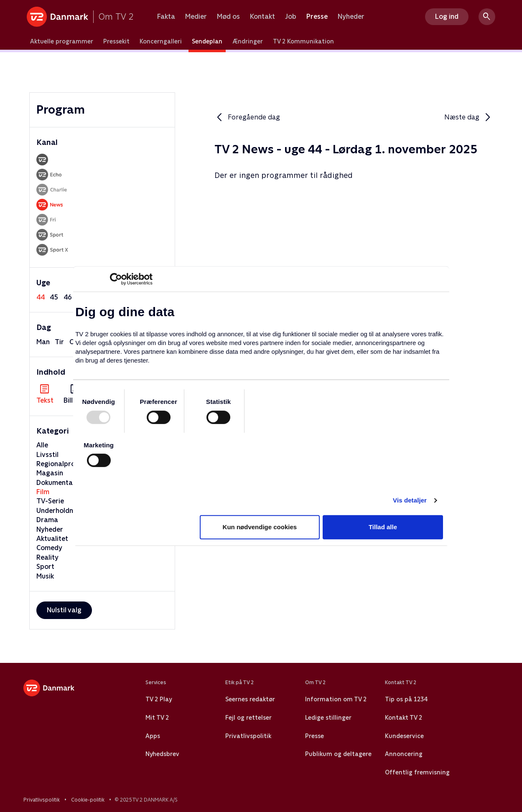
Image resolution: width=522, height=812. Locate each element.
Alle (42, 445)
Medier (196, 17)
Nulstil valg (64, 610)
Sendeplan (207, 41)
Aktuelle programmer (62, 41)
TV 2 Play (159, 699)
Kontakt (262, 17)
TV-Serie (50, 501)
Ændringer (248, 41)
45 (54, 297)
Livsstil (47, 455)
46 (68, 297)
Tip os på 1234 (406, 699)
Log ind (447, 16)
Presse (317, 17)
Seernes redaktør (250, 699)
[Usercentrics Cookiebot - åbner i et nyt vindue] (116, 279)
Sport (45, 567)
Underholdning (60, 511)
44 (41, 297)
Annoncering (404, 754)
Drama (47, 520)
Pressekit (116, 41)
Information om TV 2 (336, 699)
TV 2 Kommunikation (303, 41)
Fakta (166, 17)
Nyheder (351, 17)
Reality (47, 557)
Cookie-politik (88, 800)
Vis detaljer (410, 500)
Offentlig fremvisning (417, 772)
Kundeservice (404, 736)
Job (291, 17)
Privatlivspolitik (248, 736)
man (43, 342)
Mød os (228, 17)
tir (59, 342)
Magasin (50, 473)
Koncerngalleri (161, 41)
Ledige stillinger (328, 718)
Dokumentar (56, 483)
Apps (153, 736)
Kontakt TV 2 (404, 718)
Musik (45, 576)
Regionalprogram (64, 464)
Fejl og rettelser (248, 718)
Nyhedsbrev (162, 754)
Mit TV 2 (157, 718)
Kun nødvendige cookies (260, 527)
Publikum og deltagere (338, 754)
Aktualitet (52, 539)
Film (43, 492)
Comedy (49, 548)
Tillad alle (383, 527)
